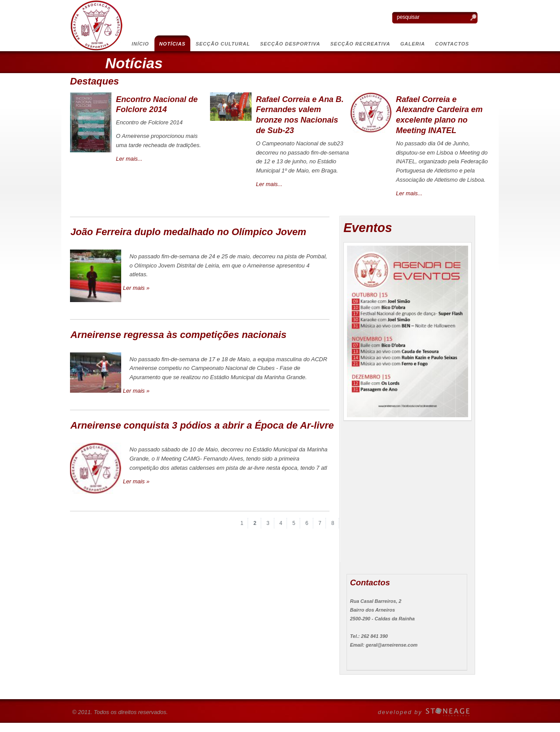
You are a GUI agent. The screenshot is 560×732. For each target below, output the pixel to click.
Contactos (452, 44)
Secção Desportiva (290, 44)
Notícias (173, 44)
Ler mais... (129, 159)
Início (140, 44)
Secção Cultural (223, 44)
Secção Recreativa (360, 44)
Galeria (413, 44)
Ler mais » (136, 288)
